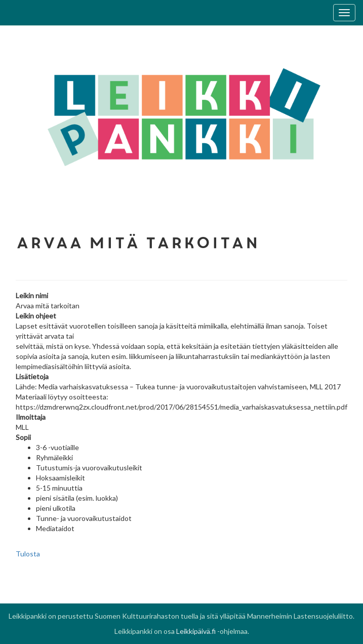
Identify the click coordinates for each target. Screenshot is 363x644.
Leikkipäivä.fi (196, 631)
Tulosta (28, 554)
